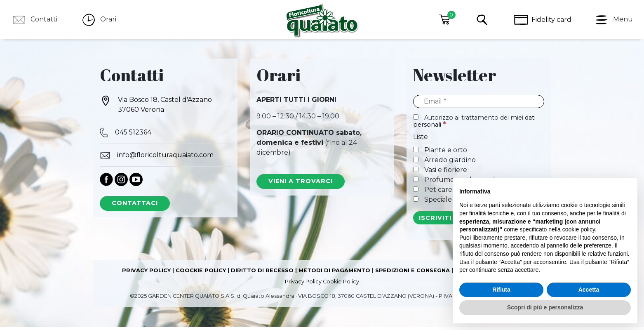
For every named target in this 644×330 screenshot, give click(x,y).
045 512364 (126, 136)
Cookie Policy (341, 285)
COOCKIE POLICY (201, 274)
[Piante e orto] (416, 153)
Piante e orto (440, 153)
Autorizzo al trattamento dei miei (474, 124)
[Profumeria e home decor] (416, 183)
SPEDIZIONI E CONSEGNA (412, 274)
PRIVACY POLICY (146, 274)
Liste (421, 140)
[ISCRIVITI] (435, 221)
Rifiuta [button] (501, 290)
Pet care (433, 193)
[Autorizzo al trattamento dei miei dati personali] (416, 120)
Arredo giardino (444, 163)
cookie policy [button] (579, 229)
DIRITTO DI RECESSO (262, 274)
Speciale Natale (444, 203)
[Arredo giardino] (416, 163)
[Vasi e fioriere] (416, 173)
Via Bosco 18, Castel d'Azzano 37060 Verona (156, 107)
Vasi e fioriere (440, 173)
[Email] (479, 105)
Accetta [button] (589, 290)
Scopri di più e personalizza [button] (545, 307)
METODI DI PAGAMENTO (334, 274)
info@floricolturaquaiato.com (157, 158)
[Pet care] (416, 192)
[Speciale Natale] (416, 202)
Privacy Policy (303, 285)
